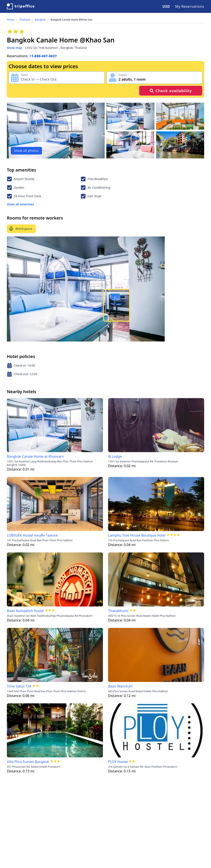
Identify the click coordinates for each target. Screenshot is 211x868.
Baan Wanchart (120, 686)
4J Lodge (115, 456)
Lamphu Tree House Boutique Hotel (137, 535)
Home (11, 20)
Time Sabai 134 (19, 686)
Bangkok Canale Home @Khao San (72, 20)
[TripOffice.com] (21, 6)
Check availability (171, 91)
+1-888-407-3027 (43, 56)
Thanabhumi (118, 611)
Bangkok (40, 20)
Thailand (25, 20)
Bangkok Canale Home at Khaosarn (35, 456)
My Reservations (190, 6)
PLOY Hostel (118, 762)
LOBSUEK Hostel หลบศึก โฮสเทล (32, 535)
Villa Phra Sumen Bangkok (28, 762)
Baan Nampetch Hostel (25, 611)
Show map (14, 48)
